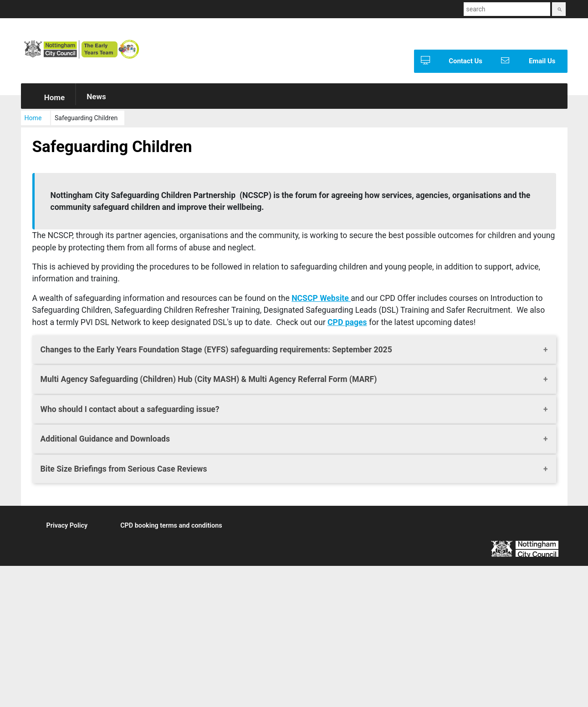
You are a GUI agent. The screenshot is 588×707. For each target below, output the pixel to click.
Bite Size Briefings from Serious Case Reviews (124, 470)
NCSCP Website (321, 300)
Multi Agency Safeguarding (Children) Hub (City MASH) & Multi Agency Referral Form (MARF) (209, 381)
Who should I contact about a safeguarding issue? (130, 411)
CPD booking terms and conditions (171, 527)
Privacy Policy (67, 527)
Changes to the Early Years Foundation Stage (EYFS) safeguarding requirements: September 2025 (216, 351)
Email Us (525, 61)
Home (48, 99)
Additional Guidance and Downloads (105, 441)
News (96, 98)
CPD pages (347, 324)
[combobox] (507, 9)
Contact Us (448, 61)
